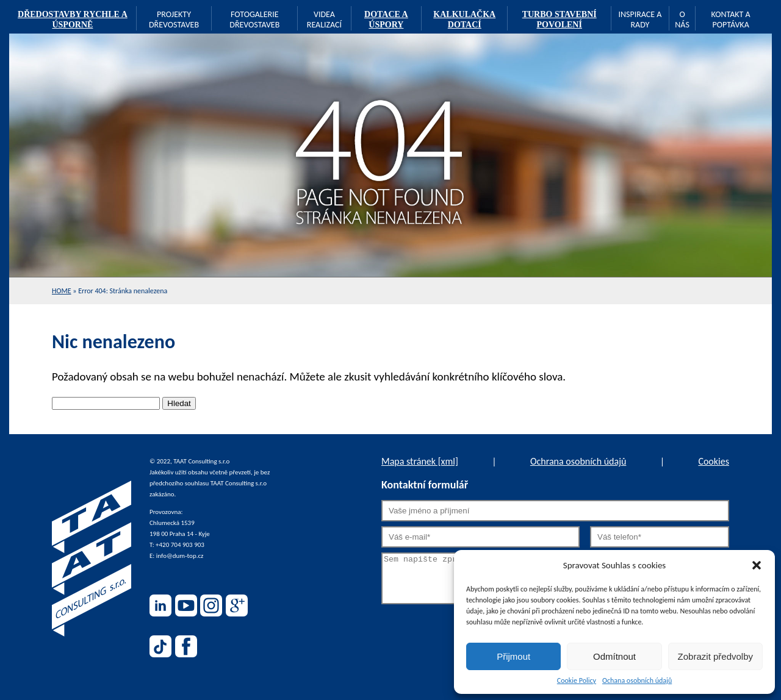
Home (62, 291)
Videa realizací (324, 20)
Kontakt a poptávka (731, 20)
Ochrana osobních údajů (578, 461)
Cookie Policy (577, 680)
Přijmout (513, 656)
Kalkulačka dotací (464, 20)
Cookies (714, 461)
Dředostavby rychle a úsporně (73, 20)
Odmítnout (614, 656)
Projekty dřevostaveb (174, 20)
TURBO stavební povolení (560, 20)
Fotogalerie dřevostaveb (254, 20)
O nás (682, 20)
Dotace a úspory (386, 20)
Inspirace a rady (640, 20)
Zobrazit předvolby (715, 656)
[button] (757, 565)
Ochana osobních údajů (637, 680)
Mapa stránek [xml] (420, 461)
